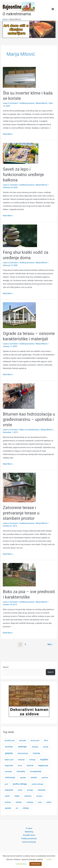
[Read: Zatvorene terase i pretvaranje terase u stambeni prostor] (19, 487)
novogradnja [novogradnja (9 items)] (36, 771)
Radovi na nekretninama (29, 430)
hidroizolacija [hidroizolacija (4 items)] (23, 753)
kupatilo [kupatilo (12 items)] (44, 760)
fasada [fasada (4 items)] (45, 747)
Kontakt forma (29, 835)
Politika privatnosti (29, 839)
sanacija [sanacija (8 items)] (42, 790)
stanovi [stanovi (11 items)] (28, 796)
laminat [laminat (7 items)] (30, 766)
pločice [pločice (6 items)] (45, 778)
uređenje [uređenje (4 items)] (30, 802)
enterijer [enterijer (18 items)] (23, 747)
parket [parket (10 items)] (34, 777)
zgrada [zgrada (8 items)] (8, 808)
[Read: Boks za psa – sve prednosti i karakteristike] (19, 574)
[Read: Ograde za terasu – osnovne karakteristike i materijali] (19, 315)
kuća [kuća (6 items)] (20, 766)
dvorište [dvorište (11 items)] (9, 747)
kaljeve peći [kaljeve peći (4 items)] (9, 760)
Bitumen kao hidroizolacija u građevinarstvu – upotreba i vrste (29, 420)
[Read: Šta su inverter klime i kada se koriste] (19, 77)
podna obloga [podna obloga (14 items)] (20, 784)
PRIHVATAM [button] (36, 864)
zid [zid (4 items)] (17, 808)
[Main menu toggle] (53, 9)
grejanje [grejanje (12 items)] (9, 753)
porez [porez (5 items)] (20, 790)
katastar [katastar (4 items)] (21, 760)
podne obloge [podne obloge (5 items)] (37, 784)
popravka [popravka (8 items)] (9, 790)
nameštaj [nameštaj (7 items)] (21, 771)
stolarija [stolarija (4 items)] (8, 802)
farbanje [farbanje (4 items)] (35, 747)
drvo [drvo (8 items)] (46, 740)
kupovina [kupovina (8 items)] (9, 766)
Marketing (29, 832)
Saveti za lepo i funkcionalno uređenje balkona (23, 175)
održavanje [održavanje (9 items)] (10, 777)
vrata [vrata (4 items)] (40, 802)
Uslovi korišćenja (29, 842)
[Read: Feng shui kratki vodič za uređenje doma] (20, 236)
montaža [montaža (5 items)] (8, 771)
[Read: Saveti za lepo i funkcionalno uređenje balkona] (21, 153)
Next (51, 644)
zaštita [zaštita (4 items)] (49, 802)
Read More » (8, 134)
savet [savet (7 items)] (7, 796)
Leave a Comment (10, 103)
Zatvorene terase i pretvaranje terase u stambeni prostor (21, 513)
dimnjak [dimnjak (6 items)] (22, 740)
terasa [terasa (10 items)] (19, 802)
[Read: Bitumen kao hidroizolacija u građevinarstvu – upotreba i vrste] (19, 396)
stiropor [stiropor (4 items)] (39, 796)
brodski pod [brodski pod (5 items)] (10, 740)
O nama (29, 828)
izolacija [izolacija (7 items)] (36, 753)
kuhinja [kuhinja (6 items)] (32, 760)
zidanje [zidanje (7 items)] (26, 808)
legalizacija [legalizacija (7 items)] (43, 766)
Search (6, 667)
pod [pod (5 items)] (6, 784)
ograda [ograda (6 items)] (23, 778)
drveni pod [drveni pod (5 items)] (35, 740)
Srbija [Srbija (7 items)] (17, 796)
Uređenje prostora (27, 103)
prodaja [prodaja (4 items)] (30, 790)
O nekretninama (17, 14)
